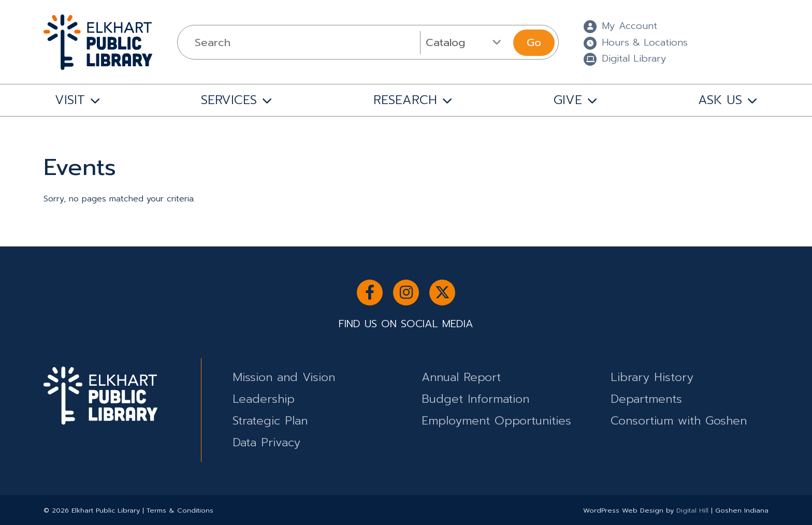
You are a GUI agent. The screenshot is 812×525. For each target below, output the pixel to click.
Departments (646, 399)
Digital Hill (692, 510)
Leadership (264, 399)
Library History (652, 377)
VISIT (70, 100)
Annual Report (461, 377)
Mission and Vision (284, 377)
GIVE (568, 100)
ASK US (720, 100)
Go (534, 42)
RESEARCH (405, 100)
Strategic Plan (270, 421)
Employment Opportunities (496, 421)
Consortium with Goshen (679, 421)
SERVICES (229, 100)
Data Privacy (266, 442)
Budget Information (475, 399)
